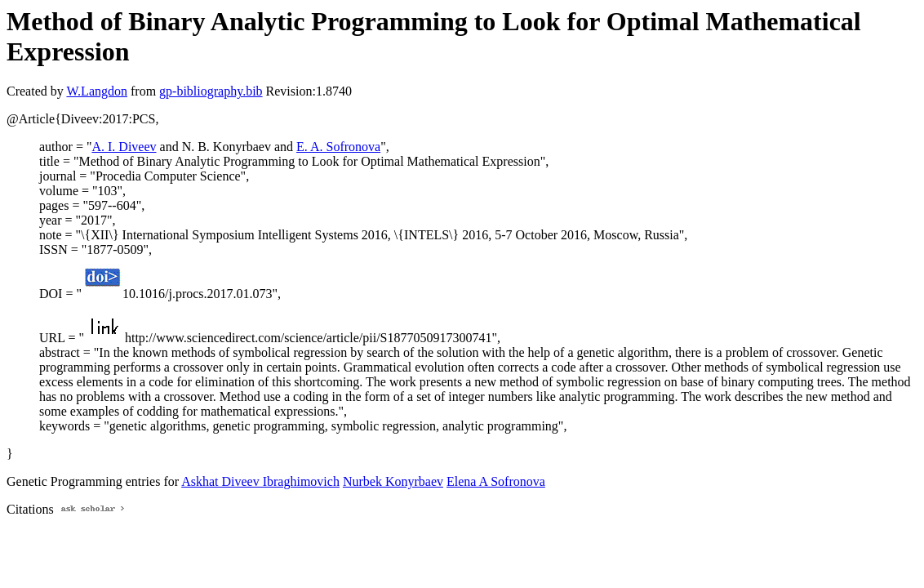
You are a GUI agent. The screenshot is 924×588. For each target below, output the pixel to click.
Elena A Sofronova (496, 481)
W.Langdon (97, 91)
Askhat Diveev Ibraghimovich (260, 481)
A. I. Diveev (124, 147)
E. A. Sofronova (338, 147)
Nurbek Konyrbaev (393, 481)
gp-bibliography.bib (211, 91)
